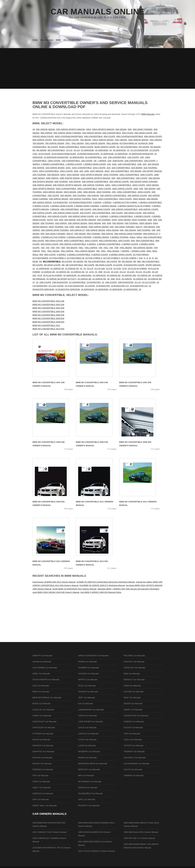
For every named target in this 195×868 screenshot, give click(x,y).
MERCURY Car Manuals (89, 770)
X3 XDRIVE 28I (48, 272)
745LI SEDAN (156, 140)
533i (66, 227)
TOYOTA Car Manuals (133, 746)
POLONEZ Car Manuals (134, 656)
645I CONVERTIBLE (108, 241)
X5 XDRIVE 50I (99, 279)
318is (114, 164)
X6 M (118, 279)
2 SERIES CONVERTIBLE (53, 164)
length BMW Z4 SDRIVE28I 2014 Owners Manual (74, 589)
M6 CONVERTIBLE (56, 150)
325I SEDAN (136, 171)
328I (113, 178)
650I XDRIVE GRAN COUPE (66, 140)
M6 (135, 261)
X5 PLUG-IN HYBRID (52, 275)
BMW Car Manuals (41, 692)
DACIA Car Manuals (41, 740)
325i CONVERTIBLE (120, 171)
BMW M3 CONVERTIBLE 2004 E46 (48, 311)
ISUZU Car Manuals (87, 686)
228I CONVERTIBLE (134, 161)
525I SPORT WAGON (86, 220)
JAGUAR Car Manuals (88, 692)
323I (109, 168)
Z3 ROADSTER (94, 282)
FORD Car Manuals (41, 782)
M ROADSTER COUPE (134, 265)
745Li (106, 248)
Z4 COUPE (90, 286)
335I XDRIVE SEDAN (59, 199)
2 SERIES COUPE (74, 164)
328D (156, 175)
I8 (150, 258)
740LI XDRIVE (91, 248)
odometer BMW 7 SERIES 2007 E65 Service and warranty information (128, 589)
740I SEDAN (85, 140)
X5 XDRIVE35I (87, 150)
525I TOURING (104, 220)
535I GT (139, 227)
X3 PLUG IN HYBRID (137, 269)
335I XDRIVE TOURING (80, 199)
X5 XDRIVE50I (102, 150)
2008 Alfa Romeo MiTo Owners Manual (141, 832)
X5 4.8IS (147, 272)
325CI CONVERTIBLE (49, 171)
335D (80, 192)
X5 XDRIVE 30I (114, 275)
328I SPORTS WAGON (43, 182)
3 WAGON (55, 209)
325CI (35, 171)
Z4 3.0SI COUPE (56, 286)
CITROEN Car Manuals (43, 734)
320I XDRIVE (38, 168)
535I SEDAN (149, 227)
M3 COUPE (144, 147)
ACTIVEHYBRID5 (40, 258)
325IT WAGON (97, 171)
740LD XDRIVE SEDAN (103, 140)
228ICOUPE (118, 161)
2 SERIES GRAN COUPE (95, 164)
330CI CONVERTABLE (66, 189)
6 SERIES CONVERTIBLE (109, 244)
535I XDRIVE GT (77, 230)
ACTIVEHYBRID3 (141, 255)
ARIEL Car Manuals (41, 674)
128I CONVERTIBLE (117, 157)
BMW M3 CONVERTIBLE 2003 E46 (48, 308)
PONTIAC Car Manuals (134, 662)
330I (141, 189)
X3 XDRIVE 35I (78, 272)
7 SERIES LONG (138, 251)
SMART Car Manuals (133, 710)
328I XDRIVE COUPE (119, 182)
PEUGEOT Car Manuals (89, 806)
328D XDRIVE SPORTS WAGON (95, 178)
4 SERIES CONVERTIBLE (121, 216)
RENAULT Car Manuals (134, 680)
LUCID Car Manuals (87, 746)
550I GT (70, 234)
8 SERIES (61, 255)
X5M (100, 272)
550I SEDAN (80, 234)
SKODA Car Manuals (133, 704)
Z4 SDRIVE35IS (77, 157)
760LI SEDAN (112, 143)
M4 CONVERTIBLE (97, 261)
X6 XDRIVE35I (119, 150)
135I (142, 157)
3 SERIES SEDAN (108, 206)
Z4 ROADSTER (103, 286)
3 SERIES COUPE (41, 206)
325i (81, 171)
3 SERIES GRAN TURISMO (87, 206)
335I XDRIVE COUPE (137, 195)
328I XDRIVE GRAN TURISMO (144, 182)
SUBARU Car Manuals (134, 722)
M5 (34, 150)
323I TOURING (150, 168)
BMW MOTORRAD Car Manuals (47, 698)
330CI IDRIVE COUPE (122, 189)
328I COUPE (142, 178)
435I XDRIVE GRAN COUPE (81, 216)
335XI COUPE (125, 199)
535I (112, 227)
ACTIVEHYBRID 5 (57, 258)
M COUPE (118, 265)
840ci (149, 251)
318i (109, 164)
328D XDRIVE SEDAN (70, 178)
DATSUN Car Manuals (42, 758)
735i (47, 248)
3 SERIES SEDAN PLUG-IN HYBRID (134, 206)
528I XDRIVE (61, 223)
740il (63, 248)
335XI (94, 199)
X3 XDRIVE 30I (63, 272)
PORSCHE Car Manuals (134, 668)
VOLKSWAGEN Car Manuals (137, 764)
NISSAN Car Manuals (88, 788)
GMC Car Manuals (41, 799)
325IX (107, 171)
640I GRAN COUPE (143, 133)
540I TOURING (144, 230)
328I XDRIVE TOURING (93, 185)
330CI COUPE (105, 189)
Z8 (140, 289)
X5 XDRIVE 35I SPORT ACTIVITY (61, 279)
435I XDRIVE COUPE (57, 216)
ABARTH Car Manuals (42, 656)
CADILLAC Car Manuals (43, 710)
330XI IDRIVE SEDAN (53, 192)
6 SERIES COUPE (130, 244)
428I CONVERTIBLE (70, 209)
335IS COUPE (144, 192)
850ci (155, 251)
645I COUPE (124, 241)
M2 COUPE (53, 147)
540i (122, 230)
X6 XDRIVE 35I (140, 279)
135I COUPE (87, 161)
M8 (63, 265)
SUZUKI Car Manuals (133, 728)
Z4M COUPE (111, 282)
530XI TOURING (56, 227)
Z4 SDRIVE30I (121, 154)
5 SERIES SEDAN (101, 237)
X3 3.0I (109, 269)
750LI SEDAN (77, 143)
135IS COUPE (54, 161)
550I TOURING (94, 234)
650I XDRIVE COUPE (42, 140)
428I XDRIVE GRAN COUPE (66, 213)
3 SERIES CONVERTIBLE (150, 202)
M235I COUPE (87, 147)
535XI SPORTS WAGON (103, 129)
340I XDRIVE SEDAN (42, 202)
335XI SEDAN (139, 199)
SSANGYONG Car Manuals (136, 716)
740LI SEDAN (121, 140)
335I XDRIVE (93, 195)
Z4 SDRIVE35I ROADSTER (56, 157)
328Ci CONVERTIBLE (129, 175)
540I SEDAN (121, 129)
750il (116, 248)
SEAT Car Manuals (132, 698)
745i (100, 248)
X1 (34, 269)
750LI (68, 143)
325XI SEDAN (73, 175)
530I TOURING (131, 223)
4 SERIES (104, 216)
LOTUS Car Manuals (87, 740)
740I (58, 248)
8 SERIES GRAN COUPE (120, 255)
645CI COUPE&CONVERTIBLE (69, 136)
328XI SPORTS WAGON (44, 189)
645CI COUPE (91, 241)
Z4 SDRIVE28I (107, 154)
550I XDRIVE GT (151, 234)
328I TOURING (61, 182)
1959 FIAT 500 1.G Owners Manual (139, 838)
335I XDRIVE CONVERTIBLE (113, 195)
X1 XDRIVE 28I (57, 269)
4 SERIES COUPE (142, 216)
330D (136, 189)
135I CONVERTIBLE (71, 161)
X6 (110, 150)
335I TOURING (79, 195)
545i (154, 230)
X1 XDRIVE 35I (72, 269)
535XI (88, 129)
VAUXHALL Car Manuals (135, 758)
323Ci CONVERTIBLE (82, 168)
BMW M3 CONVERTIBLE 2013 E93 (48, 329)
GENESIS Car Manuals (43, 793)
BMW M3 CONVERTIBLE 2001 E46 (48, 301)
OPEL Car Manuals (87, 799)
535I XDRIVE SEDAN (45, 129)
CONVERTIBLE (39, 147)
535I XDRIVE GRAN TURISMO (55, 230)
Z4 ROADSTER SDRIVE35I (68, 289)
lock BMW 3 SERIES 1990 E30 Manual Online (101, 592)
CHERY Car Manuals (42, 716)
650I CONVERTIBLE (93, 136)
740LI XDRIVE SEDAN (138, 140)
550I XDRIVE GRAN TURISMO (67, 133)
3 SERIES (107, 202)
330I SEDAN (150, 189)
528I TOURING (47, 223)
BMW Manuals (148, 114)
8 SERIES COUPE (100, 255)
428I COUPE (86, 209)
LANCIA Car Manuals (88, 716)
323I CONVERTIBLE (121, 168)
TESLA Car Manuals (133, 740)
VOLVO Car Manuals (133, 770)
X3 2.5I (90, 269)
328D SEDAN (39, 178)
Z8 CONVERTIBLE (93, 157)
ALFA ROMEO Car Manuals (45, 668)
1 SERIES (102, 161)
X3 (85, 269)
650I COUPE (109, 136)
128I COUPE (133, 157)
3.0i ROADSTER (60, 202)
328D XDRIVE (52, 178)
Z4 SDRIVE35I (116, 289)
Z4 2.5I (138, 282)
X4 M (91, 272)
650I (133, 241)
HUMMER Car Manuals (88, 668)
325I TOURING (39, 175)
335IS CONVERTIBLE (127, 192)
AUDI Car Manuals (41, 686)
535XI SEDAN (112, 230)
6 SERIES (91, 244)
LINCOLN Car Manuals (88, 734)
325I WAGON (53, 175)
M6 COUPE (38, 265)
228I (109, 161)
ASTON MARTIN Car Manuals (46, 680)
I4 (147, 258)
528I (155, 220)
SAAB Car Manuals (132, 686)
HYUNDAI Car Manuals (88, 674)
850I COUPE (50, 255)
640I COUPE (128, 133)
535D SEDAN (81, 227)
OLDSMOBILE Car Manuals (90, 793)
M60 (139, 261)
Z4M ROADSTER (126, 282)
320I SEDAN (153, 164)
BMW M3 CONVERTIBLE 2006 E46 (48, 315)
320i (144, 164)
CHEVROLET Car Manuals (44, 722)
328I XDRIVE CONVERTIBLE (95, 182)
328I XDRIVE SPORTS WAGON (67, 185)
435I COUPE (117, 213)
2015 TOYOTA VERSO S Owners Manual (96, 851)
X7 (34, 282)
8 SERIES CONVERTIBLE (78, 255)
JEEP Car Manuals (87, 698)
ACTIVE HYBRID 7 (129, 258)
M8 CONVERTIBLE (74, 265)
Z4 (103, 282)
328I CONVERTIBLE (126, 178)
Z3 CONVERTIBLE (77, 282)
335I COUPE (53, 195)
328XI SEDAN (152, 185)
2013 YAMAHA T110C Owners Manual (49, 832)
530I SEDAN (118, 223)
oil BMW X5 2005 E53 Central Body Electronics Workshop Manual (106, 582)
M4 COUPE (112, 261)
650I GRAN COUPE (153, 136)
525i (56, 220)
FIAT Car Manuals (40, 775)
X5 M (40, 275)
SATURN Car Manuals (134, 692)
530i (104, 223)
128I (105, 157)
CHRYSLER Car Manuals (44, 728)
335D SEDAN (89, 192)
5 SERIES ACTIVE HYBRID (53, 237)
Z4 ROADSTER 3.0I (139, 286)
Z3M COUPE (45, 282)
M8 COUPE (89, 265)
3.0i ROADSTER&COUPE (80, 202)
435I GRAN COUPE (133, 213)
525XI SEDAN (124, 220)
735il (52, 248)
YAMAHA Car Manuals (134, 775)
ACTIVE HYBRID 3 (94, 258)
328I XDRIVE (75, 182)
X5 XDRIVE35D (84, 275)
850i (41, 255)
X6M (113, 279)
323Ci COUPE (99, 168)
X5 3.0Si (115, 272)
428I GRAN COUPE (101, 209)
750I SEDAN (38, 143)
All (34, 129)
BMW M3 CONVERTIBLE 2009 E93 (48, 322)
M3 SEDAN (155, 147)
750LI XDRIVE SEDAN (95, 143)
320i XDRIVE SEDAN (55, 168)
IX (153, 258)
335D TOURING (103, 192)
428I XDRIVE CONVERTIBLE (124, 209)
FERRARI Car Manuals (43, 770)
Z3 (128, 150)
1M (95, 161)
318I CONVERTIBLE (127, 164)
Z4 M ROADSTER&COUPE (64, 154)
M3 (118, 147)
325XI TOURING (111, 175)
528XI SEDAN (95, 223)
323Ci (68, 168)
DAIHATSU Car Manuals (43, 751)
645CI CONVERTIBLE (74, 241)
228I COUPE (150, 161)
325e (76, 171)
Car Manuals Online (98, 12)
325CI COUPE (66, 171)
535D (72, 227)
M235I (35, 261)
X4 (87, 272)
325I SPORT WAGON (152, 171)
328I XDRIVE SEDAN (42, 185)
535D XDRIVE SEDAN (99, 227)
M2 (156, 258)
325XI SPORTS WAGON (91, 175)
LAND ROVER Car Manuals (90, 722)
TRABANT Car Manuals (134, 751)
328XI (108, 185)
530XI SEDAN (146, 223)
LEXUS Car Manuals (87, 728)
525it (61, 220)
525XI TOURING (139, 220)
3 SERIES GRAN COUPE (62, 206)
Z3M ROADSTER (60, 282)
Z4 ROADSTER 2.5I (120, 286)
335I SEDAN (66, 195)
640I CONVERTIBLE (112, 133)
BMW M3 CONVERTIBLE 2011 (46, 325)
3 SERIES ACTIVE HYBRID (125, 202)
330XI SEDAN (70, 192)
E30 (141, 258)
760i (98, 251)
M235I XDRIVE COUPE (105, 147)
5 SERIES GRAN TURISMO (79, 237)
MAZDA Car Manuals (87, 758)
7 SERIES (125, 251)
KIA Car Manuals (86, 704)
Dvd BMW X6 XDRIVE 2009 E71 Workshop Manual (102, 585)
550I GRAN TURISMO (143, 129)
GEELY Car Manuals (42, 788)
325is (87, 171)
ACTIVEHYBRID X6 (128, 143)
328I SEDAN (154, 178)
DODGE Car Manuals (42, 764)
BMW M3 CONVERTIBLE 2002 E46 (48, 305)
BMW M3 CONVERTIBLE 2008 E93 (48, 318)
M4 (86, 261)
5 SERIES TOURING (119, 237)
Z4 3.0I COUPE (149, 282)
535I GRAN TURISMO (125, 227)
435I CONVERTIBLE (101, 213)
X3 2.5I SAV (99, 269)
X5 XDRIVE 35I (144, 275)
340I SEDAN (152, 199)
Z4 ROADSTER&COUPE (88, 154)
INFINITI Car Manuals (88, 680)
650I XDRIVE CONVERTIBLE (73, 244)
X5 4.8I (139, 272)
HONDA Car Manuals (88, 662)
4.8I (97, 216)
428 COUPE (85, 213)
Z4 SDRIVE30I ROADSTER (141, 154)
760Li (103, 251)
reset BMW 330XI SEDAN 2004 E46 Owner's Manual (56, 592)
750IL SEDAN (126, 248)
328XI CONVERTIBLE (121, 185)
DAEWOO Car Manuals (43, 746)
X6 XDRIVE (127, 279)
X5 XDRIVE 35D (129, 275)
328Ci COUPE (147, 175)
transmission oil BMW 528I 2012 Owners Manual (54, 582)
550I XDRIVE (46, 133)
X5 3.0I (69, 150)
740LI (81, 248)
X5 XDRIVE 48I (84, 279)
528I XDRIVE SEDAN (78, 223)
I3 (144, 258)
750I (111, 248)
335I (114, 192)
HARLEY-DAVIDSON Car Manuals (93, 656)
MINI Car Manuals (86, 775)
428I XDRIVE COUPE (148, 209)
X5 (96, 272)
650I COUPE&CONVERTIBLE (130, 136)
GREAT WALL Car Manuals (45, 806)
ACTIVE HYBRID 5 (112, 258)
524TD (50, 220)
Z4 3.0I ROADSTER (139, 150)
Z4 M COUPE (44, 154)
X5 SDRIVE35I (70, 275)
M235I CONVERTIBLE (69, 147)
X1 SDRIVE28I (43, 269)
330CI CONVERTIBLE (87, 189)
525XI (114, 220)
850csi (35, 255)
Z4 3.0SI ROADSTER (74, 286)
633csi (133, 237)
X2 (81, 269)
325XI (63, 175)
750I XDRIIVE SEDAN (143, 248)
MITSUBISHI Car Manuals (90, 782)
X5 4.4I (77, 150)
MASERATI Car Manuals (89, 751)
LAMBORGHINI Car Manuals (91, 710)
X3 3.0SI (117, 269)
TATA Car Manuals (132, 734)
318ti (139, 164)
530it (109, 223)
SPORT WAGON (153, 265)
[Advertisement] (97, 68)
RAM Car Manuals (132, 674)
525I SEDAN (70, 220)
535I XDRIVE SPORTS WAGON (70, 129)
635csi (139, 237)
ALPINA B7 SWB (146, 143)
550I (130, 129)
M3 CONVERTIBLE (129, 147)
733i (43, 248)
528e (150, 220)
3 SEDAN (97, 202)
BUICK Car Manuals (41, 704)
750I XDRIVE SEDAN (54, 143)
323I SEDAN (137, 168)
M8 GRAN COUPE (104, 265)
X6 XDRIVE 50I (155, 279)
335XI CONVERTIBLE (108, 199)
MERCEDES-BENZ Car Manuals (93, 764)
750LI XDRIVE (67, 251)
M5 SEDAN (42, 150)
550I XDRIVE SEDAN (92, 133)
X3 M (124, 269)
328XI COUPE (139, 185)
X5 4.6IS (131, 272)
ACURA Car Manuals (42, 662)
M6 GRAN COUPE (52, 265)
